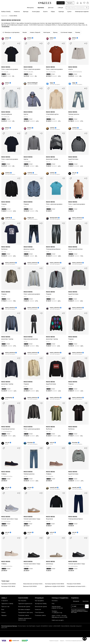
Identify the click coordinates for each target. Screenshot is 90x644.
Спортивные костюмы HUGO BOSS (78, 586)
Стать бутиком (39, 612)
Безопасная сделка (24, 607)
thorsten (30, 443)
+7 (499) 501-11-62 (57, 613)
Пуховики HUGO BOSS (9, 584)
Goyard (38, 626)
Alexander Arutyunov (76, 626)
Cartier (50, 626)
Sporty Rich (4, 628)
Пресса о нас (5, 607)
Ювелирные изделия (82, 12)
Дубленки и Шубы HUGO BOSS (55, 586)
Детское (51, 8)
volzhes (52, 128)
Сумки (69, 12)
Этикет (3, 612)
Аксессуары (36, 12)
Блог (3, 609)
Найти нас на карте (58, 620)
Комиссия (38, 609)
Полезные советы (24, 615)
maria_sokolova (77, 218)
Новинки (17, 12)
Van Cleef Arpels (31, 626)
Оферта (62, 641)
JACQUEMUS (44, 626)
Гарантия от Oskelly (7, 604)
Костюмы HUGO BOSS (8, 586)
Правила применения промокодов (25, 619)
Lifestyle (60, 8)
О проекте (5, 601)
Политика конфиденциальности (74, 641)
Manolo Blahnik (65, 626)
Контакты (55, 601)
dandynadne (54, 218)
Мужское (4, 16)
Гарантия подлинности (25, 604)
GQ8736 (8, 218)
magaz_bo (31, 218)
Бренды (26, 12)
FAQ (53, 604)
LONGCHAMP (57, 626)
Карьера (4, 615)
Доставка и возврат (24, 609)
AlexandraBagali (32, 83)
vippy (51, 83)
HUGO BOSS (6, 67)
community (9, 398)
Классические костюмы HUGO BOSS (34, 584)
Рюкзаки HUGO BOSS (74, 584)
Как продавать (39, 601)
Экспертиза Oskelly (41, 604)
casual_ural (53, 488)
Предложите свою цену (25, 612)
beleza (7, 38)
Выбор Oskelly (6, 12)
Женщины (30, 8)
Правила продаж (54, 641)
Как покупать (22, 601)
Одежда (61, 12)
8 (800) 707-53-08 (57, 608)
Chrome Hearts (22, 626)
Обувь (53, 12)
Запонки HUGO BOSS (30, 586)
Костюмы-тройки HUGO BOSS (55, 584)
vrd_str (74, 173)
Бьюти (45, 12)
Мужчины (41, 8)
